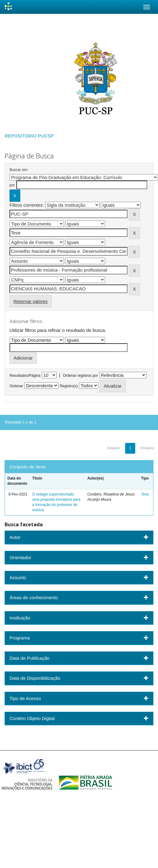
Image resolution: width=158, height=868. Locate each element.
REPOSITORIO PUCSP (29, 136)
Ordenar (16, 386)
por (12, 185)
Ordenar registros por (80, 376)
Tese (145, 494)
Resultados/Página (25, 376)
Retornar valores (31, 301)
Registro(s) (69, 386)
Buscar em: (19, 170)
